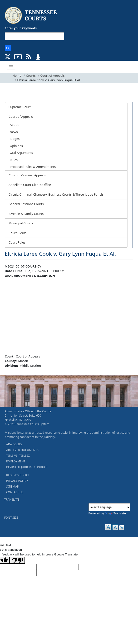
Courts (31, 75)
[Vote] (57, 573)
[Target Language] (57, 567)
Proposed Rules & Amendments (33, 167)
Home (17, 75)
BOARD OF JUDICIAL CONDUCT (27, 467)
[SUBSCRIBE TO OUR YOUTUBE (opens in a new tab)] (18, 56)
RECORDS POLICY (18, 475)
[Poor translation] (17, 560)
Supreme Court (20, 107)
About (14, 125)
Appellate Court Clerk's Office (30, 185)
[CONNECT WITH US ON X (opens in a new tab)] (8, 56)
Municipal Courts (21, 223)
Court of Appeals (53, 75)
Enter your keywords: (21, 28)
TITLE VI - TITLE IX (18, 456)
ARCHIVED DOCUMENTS (22, 450)
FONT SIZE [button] (11, 518)
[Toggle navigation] (11, 67)
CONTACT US (15, 492)
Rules (14, 160)
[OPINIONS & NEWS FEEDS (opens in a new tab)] (28, 56)
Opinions (16, 146)
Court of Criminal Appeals (27, 175)
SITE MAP (12, 487)
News (14, 132)
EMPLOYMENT (16, 461)
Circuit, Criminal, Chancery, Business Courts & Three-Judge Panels (56, 194)
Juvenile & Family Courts (26, 214)
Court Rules (17, 242)
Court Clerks (17, 233)
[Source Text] (99, 567)
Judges (15, 139)
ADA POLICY (14, 444)
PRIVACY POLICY (17, 481)
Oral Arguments (21, 153)
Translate (115, 513)
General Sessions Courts (26, 204)
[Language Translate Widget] (109, 507)
